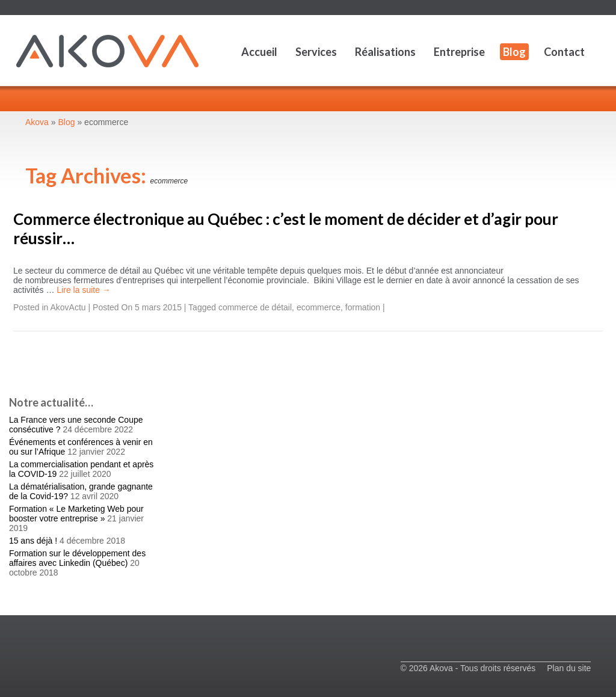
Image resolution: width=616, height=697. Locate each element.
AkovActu (68, 307)
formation (363, 307)
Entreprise (459, 52)
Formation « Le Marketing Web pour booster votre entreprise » (76, 514)
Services (316, 52)
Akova (37, 122)
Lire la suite (83, 290)
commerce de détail (255, 307)
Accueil (259, 52)
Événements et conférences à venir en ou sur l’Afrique (81, 447)
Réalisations (385, 52)
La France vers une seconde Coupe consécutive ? (76, 425)
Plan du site (569, 668)
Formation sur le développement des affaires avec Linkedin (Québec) (77, 558)
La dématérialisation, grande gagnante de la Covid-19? (81, 491)
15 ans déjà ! (33, 541)
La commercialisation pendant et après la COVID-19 (81, 469)
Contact (564, 52)
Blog (514, 52)
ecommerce (319, 307)
